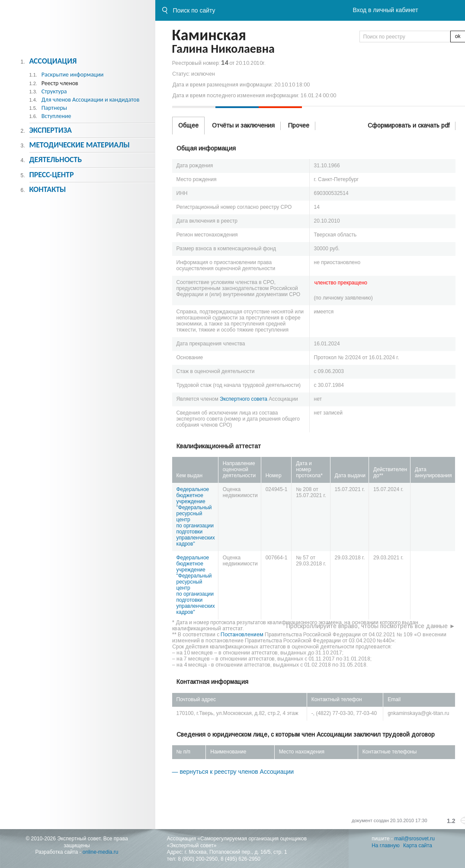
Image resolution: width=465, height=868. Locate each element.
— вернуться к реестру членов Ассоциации (233, 772)
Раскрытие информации (73, 75)
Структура (54, 91)
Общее (188, 125)
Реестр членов (60, 83)
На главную (385, 846)
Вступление (56, 116)
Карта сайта (418, 846)
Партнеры (54, 108)
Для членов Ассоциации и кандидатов (91, 100)
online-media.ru (101, 852)
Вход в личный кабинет (385, 10)
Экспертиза (50, 130)
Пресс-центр (51, 175)
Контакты (47, 189)
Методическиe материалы (79, 145)
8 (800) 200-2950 (198, 859)
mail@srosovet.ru (414, 839)
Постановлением (242, 635)
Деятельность (55, 160)
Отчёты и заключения (243, 125)
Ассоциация (53, 61)
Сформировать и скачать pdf (409, 125)
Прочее (299, 125)
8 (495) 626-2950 (241, 859)
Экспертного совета (244, 399)
